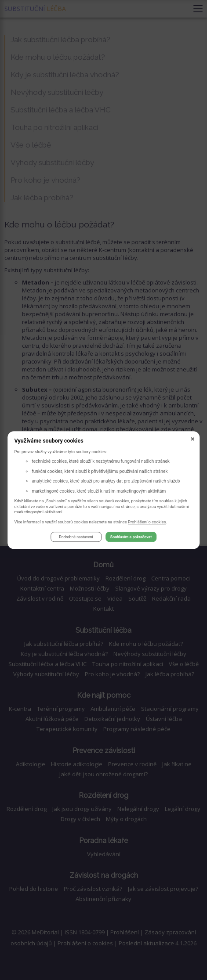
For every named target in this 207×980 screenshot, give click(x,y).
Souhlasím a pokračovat (131, 537)
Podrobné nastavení (76, 537)
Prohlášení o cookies (147, 522)
